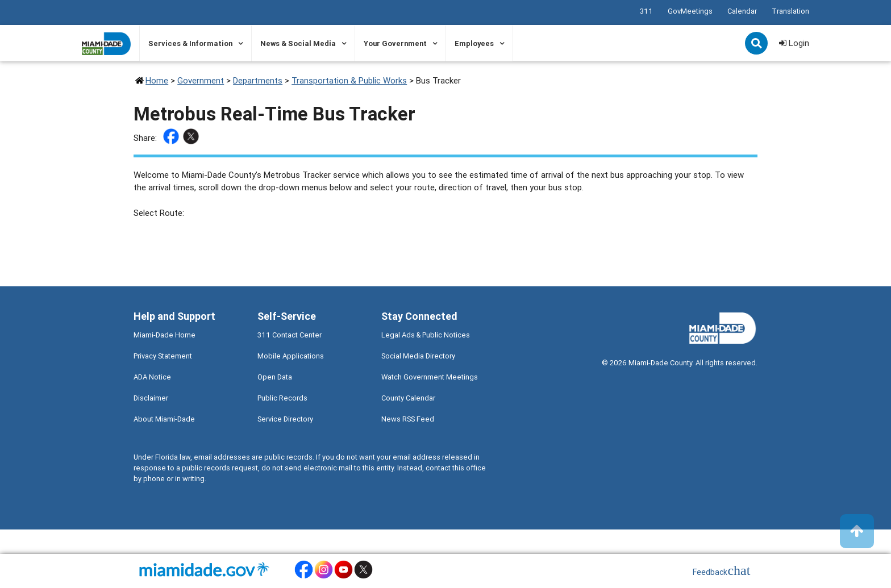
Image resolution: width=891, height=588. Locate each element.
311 (646, 11)
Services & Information (190, 43)
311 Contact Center (290, 335)
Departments (258, 80)
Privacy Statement (163, 356)
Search (757, 44)
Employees (474, 43)
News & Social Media (298, 43)
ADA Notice (152, 377)
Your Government (395, 43)
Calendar (742, 11)
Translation (790, 11)
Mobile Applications (291, 356)
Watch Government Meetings (430, 377)
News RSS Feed (408, 419)
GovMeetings (690, 11)
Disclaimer (151, 398)
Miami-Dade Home (165, 335)
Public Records (282, 398)
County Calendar (408, 398)
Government (201, 80)
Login (794, 43)
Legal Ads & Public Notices (426, 335)
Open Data (275, 377)
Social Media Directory (418, 356)
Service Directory (285, 419)
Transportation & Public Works (349, 80)
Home (157, 80)
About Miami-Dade (164, 419)
